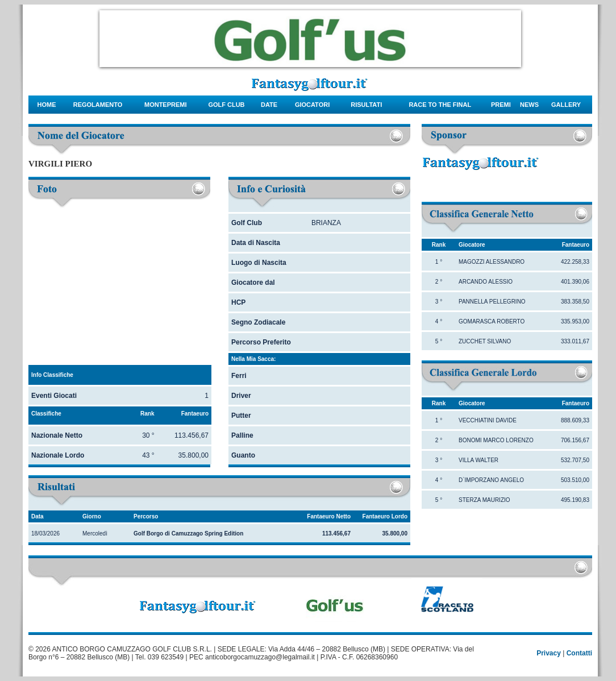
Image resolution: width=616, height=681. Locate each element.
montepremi (166, 105)
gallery (566, 105)
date (269, 105)
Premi (501, 105)
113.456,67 (336, 533)
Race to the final (440, 105)
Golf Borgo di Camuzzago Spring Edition (188, 533)
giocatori (312, 105)
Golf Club (226, 105)
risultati (366, 105)
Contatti (579, 653)
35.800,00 (395, 533)
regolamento (98, 105)
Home (47, 105)
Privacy (549, 653)
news (529, 105)
